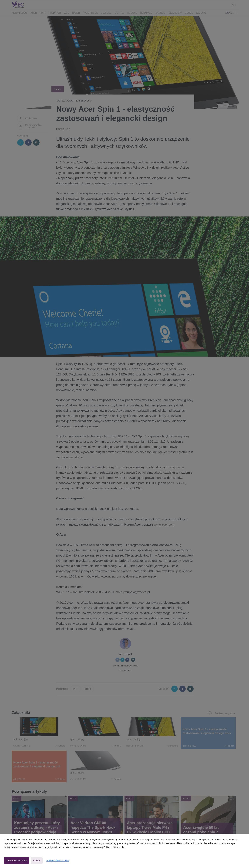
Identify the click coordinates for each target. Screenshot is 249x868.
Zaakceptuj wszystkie (17, 861)
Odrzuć (37, 861)
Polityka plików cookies (58, 861)
